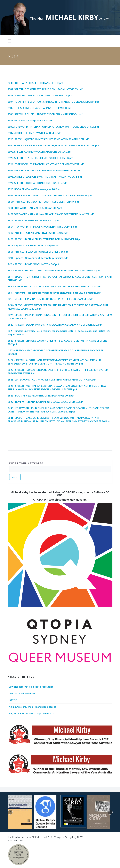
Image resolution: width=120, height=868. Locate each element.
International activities (22, 693)
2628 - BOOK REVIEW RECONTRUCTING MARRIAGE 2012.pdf (41, 396)
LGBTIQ (13, 700)
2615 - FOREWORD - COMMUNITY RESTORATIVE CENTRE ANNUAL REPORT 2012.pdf (54, 286)
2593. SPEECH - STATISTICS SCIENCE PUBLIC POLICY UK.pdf (41, 158)
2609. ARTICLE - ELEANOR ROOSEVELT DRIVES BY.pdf (38, 252)
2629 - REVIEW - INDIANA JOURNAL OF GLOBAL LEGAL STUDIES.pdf (45, 402)
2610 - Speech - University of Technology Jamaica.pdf (38, 258)
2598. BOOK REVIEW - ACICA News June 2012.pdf (35, 189)
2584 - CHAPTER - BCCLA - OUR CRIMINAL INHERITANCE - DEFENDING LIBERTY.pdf (53, 102)
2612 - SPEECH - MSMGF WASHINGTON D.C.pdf (33, 264)
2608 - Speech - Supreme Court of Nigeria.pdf (34, 245)
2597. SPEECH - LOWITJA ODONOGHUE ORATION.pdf (37, 183)
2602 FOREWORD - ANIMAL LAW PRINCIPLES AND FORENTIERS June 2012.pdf (51, 214)
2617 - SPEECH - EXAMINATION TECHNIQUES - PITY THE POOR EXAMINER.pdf (50, 299)
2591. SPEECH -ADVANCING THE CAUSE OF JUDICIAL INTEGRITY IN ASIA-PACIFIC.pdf (53, 145)
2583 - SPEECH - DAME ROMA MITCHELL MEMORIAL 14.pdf (40, 95)
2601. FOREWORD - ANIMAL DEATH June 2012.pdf (35, 208)
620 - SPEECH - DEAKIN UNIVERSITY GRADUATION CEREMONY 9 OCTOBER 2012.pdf (55, 325)
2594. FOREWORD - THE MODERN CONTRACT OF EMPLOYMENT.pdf (46, 164)
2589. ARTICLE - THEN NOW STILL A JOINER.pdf (34, 133)
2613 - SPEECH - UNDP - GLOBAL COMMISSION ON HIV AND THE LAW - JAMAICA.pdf (54, 270)
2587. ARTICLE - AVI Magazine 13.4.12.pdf (30, 120)
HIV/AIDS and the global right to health (31, 713)
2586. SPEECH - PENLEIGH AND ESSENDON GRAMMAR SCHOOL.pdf (45, 114)
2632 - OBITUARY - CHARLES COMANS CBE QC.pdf (35, 83)
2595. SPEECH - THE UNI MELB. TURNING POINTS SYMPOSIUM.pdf (44, 170)
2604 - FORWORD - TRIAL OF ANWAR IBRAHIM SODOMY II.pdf (42, 227)
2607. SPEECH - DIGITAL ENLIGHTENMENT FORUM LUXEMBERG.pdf (45, 239)
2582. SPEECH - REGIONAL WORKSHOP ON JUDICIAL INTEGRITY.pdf (45, 89)
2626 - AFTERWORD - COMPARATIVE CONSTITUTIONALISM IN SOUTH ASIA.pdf (52, 380)
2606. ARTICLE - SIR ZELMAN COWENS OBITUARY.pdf (38, 233)
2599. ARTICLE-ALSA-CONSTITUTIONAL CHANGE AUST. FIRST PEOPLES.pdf (50, 195)
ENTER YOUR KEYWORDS (27, 463)
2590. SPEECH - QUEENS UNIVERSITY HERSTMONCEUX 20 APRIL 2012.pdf (48, 139)
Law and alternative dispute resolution (31, 687)
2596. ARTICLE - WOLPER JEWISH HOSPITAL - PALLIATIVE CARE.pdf (45, 177)
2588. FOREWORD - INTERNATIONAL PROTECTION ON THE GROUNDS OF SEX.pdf (53, 127)
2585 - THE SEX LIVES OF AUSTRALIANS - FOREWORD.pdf (40, 108)
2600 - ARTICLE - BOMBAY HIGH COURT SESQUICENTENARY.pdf (43, 202)
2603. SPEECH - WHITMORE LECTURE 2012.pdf (33, 220)
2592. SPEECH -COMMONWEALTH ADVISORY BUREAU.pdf (40, 152)
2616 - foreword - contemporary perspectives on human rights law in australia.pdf (54, 293)
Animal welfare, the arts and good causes (33, 707)
